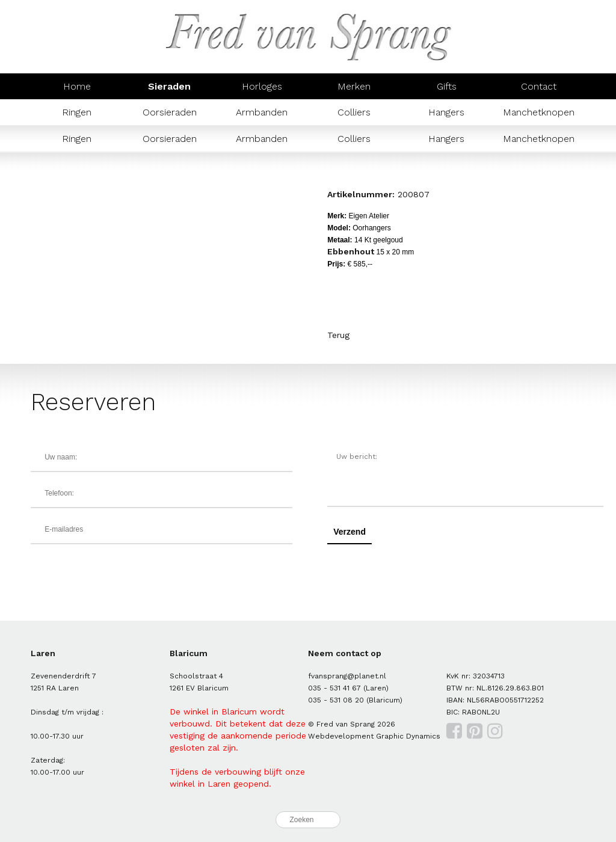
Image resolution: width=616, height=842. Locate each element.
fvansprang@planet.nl (347, 676)
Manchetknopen (539, 112)
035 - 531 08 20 (336, 700)
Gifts (447, 86)
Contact (539, 86)
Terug (338, 335)
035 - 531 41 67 (334, 688)
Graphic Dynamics (408, 736)
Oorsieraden (170, 112)
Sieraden (169, 86)
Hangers (446, 112)
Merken (354, 86)
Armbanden (262, 112)
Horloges (262, 86)
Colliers (354, 112)
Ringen (77, 112)
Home (77, 86)
